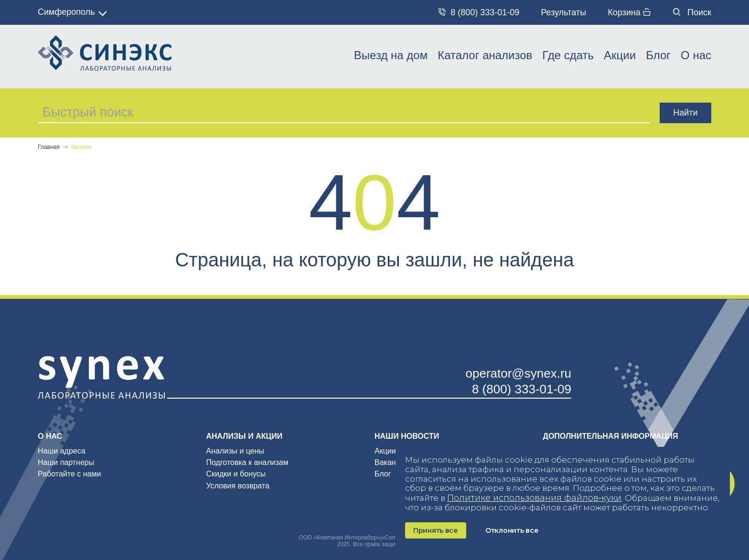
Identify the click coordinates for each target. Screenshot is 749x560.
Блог (658, 55)
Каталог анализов (485, 55)
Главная (49, 147)
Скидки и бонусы (236, 474)
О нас (696, 55)
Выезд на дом (391, 55)
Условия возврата (238, 486)
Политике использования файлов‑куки (534, 498)
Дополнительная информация (611, 436)
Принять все (436, 530)
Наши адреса (62, 451)
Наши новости (407, 436)
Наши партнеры (66, 462)
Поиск (692, 12)
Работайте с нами (69, 474)
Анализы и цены (235, 451)
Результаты (563, 12)
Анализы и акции (245, 436)
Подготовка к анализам (247, 462)
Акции (620, 55)
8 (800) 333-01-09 (479, 12)
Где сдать (568, 55)
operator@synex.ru (519, 373)
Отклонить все (512, 530)
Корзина (629, 12)
